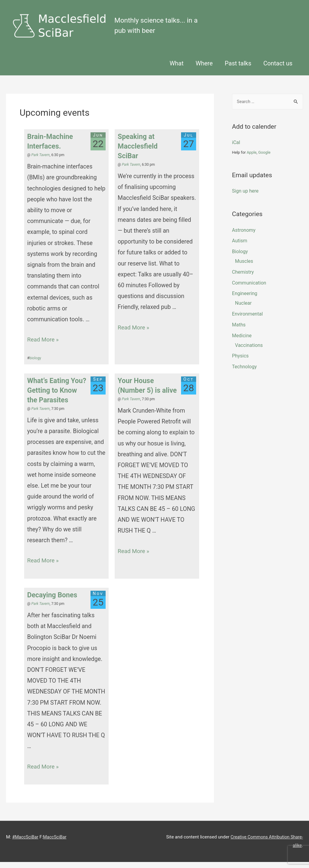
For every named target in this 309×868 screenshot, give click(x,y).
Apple (252, 159)
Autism (240, 247)
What (177, 69)
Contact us (278, 69)
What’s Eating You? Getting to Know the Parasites (57, 396)
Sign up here (245, 197)
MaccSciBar (56, 843)
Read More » (43, 346)
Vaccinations (249, 351)
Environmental (247, 320)
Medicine (242, 342)
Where (204, 69)
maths (239, 331)
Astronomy (244, 236)
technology (244, 373)
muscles (244, 267)
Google (264, 159)
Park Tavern (41, 161)
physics (240, 362)
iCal (236, 149)
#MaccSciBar (25, 843)
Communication (249, 289)
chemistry (243, 278)
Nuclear (243, 309)
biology (35, 364)
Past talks (238, 69)
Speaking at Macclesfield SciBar (138, 153)
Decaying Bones (52, 601)
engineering (245, 300)
